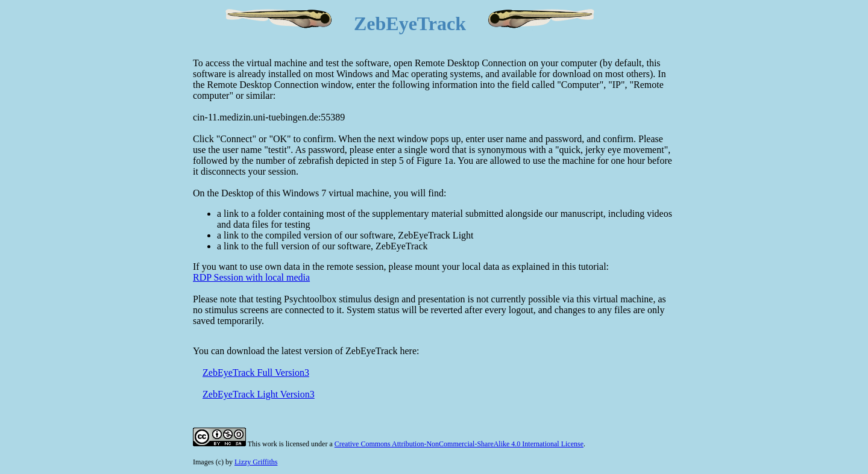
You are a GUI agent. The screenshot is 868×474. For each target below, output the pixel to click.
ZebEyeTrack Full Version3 (256, 373)
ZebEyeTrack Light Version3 (259, 394)
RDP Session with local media (251, 277)
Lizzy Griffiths (256, 462)
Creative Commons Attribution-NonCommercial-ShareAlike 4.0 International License (459, 444)
